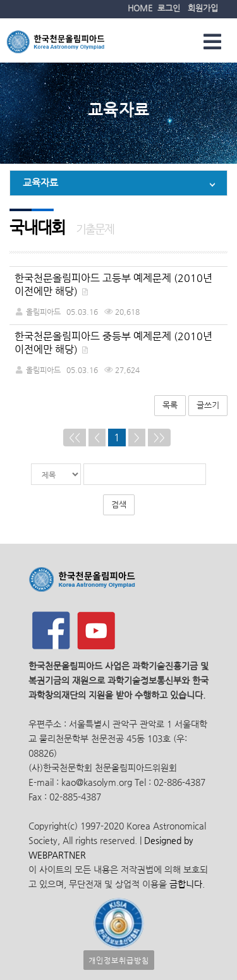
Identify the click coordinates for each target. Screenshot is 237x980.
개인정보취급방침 (119, 960)
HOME (140, 8)
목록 (170, 405)
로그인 (169, 8)
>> (159, 437)
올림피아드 (43, 311)
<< (75, 437)
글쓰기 (208, 405)
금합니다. (187, 884)
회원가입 (203, 8)
